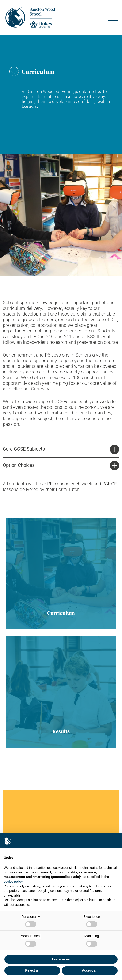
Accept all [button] (90, 970)
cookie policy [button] (13, 882)
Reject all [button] (32, 970)
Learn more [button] (61, 959)
